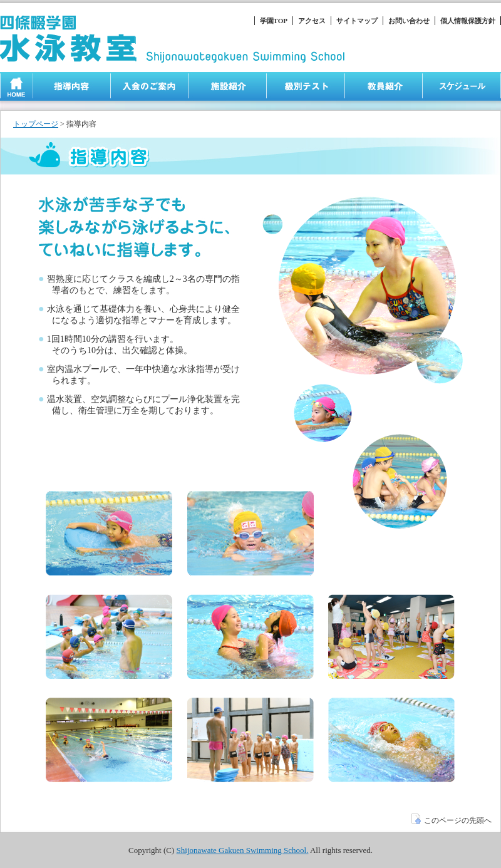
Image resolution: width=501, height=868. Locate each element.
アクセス (312, 21)
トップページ (36, 124)
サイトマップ (357, 21)
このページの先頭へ (451, 820)
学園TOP (274, 21)
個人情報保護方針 (468, 21)
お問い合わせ (409, 21)
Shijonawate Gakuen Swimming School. (243, 850)
